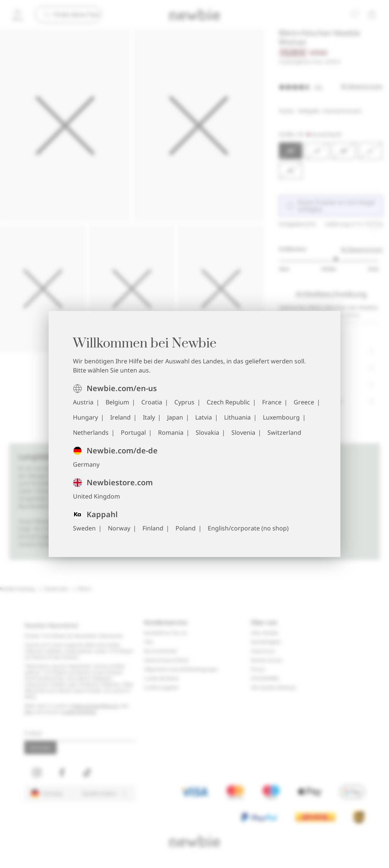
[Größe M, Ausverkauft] (344, 151)
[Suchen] (77, 14)
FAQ (29, 712)
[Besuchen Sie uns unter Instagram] (37, 773)
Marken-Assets (267, 660)
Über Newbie (265, 633)
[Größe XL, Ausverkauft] (291, 170)
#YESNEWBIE (265, 679)
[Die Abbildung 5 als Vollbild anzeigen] (221, 288)
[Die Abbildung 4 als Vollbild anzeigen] (132, 288)
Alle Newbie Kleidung (273, 688)
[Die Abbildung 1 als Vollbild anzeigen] (65, 125)
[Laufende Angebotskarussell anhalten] (375, 224)
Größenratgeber (161, 688)
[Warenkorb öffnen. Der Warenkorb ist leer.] (372, 14)
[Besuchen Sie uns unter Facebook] (62, 773)
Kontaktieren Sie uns (166, 633)
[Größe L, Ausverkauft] (370, 151)
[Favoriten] (355, 14)
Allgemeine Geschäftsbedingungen (181, 669)
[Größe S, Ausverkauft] (317, 151)
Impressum (263, 651)
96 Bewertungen (362, 249)
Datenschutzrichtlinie (166, 660)
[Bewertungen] (331, 86)
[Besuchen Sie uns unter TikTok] (87, 773)
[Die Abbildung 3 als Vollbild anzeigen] (43, 288)
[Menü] (17, 14)
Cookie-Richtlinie (79, 712)
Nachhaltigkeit (266, 642)
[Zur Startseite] (194, 14)
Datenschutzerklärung (95, 706)
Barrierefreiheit (161, 651)
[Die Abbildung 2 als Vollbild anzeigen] (198, 125)
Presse (258, 669)
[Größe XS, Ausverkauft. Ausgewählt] (291, 151)
